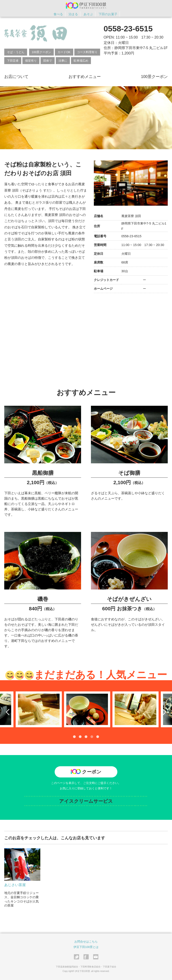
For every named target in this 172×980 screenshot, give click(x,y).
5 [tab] (98, 736)
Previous (9, 712)
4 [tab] (92, 736)
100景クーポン (41, 52)
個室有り (31, 61)
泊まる (73, 14)
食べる (58, 14)
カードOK (64, 52)
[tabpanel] (86, 709)
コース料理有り (87, 52)
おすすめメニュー (85, 77)
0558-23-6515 (128, 29)
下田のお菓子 (108, 14)
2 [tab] (80, 736)
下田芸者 (13, 61)
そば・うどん (16, 52)
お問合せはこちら (86, 941)
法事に (63, 61)
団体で (48, 61)
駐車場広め (81, 61)
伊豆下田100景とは (86, 947)
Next (163, 712)
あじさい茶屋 (15, 885)
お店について (16, 77)
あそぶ (88, 14)
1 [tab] (74, 736)
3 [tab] (86, 736)
